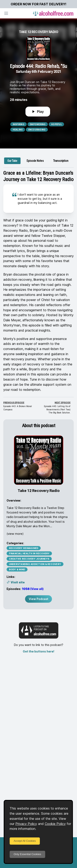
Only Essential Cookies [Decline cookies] (28, 854)
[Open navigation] (6, 13)
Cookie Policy (55, 824)
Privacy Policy (26, 824)
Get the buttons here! (38, 651)
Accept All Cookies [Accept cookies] (25, 841)
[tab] (12, 161)
